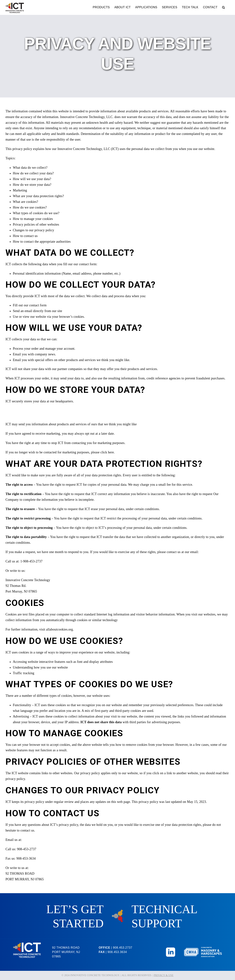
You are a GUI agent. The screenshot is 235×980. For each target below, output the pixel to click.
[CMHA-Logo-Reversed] (203, 949)
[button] (224, 7)
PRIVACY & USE (164, 975)
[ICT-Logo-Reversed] (27, 944)
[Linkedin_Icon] (171, 949)
